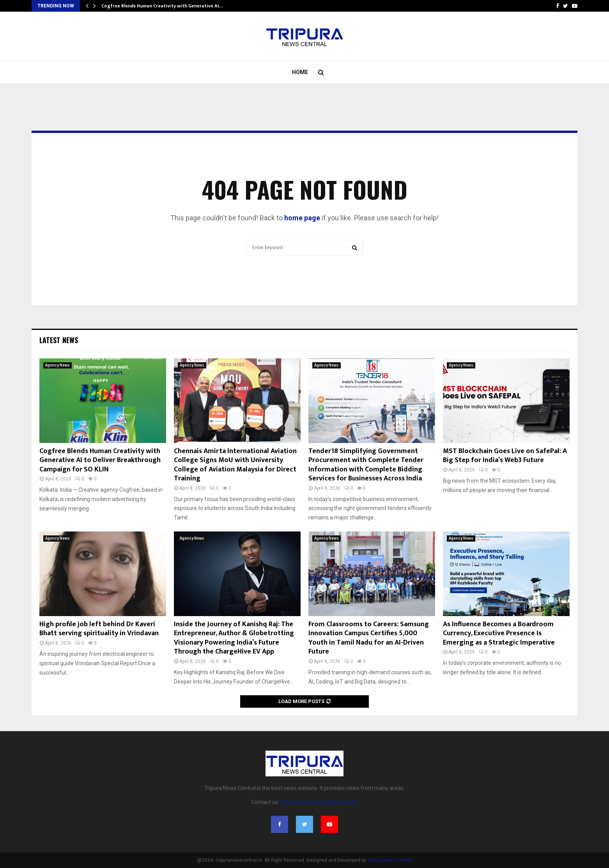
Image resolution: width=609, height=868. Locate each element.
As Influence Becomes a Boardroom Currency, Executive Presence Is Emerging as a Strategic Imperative (499, 633)
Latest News (59, 340)
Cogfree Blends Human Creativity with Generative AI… (162, 6)
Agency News (58, 365)
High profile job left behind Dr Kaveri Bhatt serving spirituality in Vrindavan (99, 629)
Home (300, 72)
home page (302, 218)
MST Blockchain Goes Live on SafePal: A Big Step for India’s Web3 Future (505, 456)
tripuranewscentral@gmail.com (319, 802)
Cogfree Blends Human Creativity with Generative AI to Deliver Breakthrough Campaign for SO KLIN (100, 460)
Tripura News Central (390, 860)
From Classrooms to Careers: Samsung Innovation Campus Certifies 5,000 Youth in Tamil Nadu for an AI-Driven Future (369, 638)
